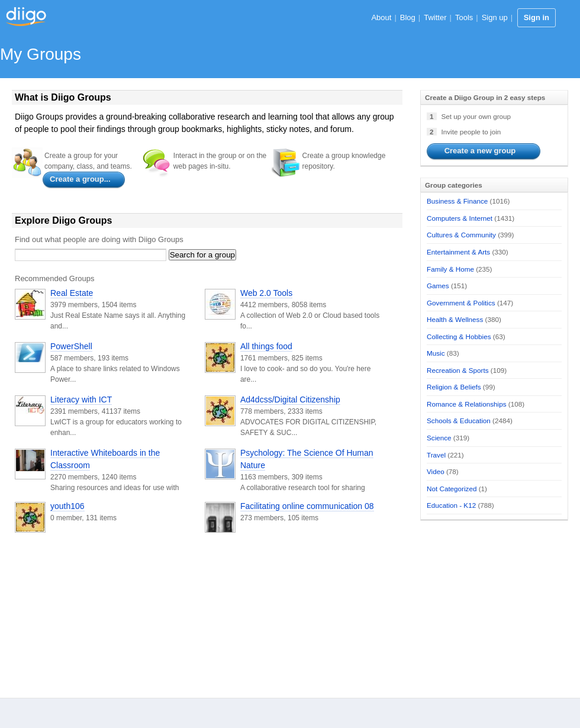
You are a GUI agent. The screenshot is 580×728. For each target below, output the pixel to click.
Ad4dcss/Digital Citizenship (290, 400)
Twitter (435, 17)
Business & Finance (457, 201)
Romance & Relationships (466, 404)
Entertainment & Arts (458, 252)
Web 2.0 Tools (266, 293)
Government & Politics (461, 303)
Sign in (536, 17)
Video (436, 471)
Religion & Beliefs (454, 387)
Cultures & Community (461, 235)
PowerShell (71, 346)
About (381, 17)
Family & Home (450, 269)
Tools (464, 17)
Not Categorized (452, 489)
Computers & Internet (460, 218)
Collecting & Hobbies (459, 336)
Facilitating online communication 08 (307, 506)
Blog (408, 17)
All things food (266, 346)
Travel (436, 455)
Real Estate (72, 293)
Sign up (495, 17)
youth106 (67, 506)
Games (438, 286)
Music (436, 353)
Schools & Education (459, 421)
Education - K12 (451, 505)
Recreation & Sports (458, 370)
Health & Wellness (455, 319)
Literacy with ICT (81, 400)
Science (439, 438)
